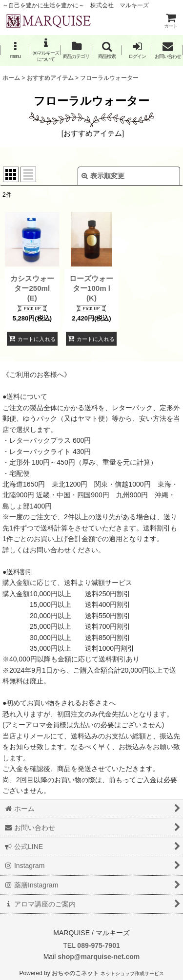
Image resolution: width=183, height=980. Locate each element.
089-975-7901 (98, 945)
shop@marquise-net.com (98, 957)
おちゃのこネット (75, 973)
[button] (15, 50)
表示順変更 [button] (103, 176)
